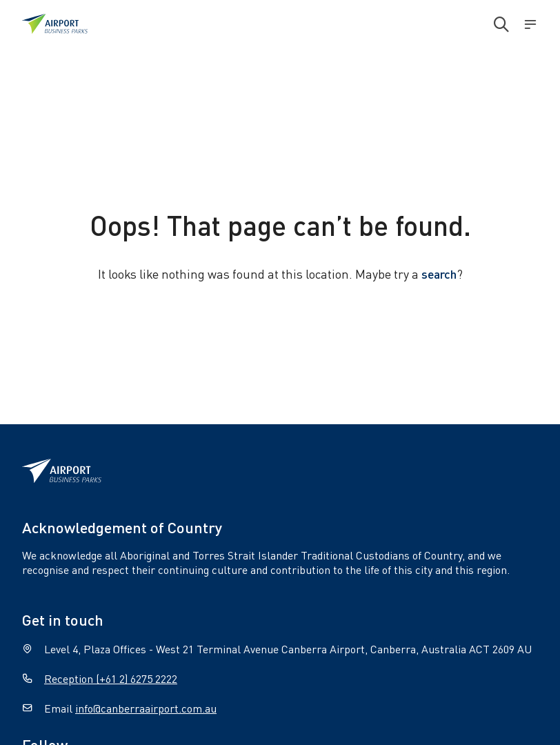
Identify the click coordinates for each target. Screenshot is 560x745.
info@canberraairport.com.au (146, 708)
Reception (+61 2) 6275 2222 (111, 678)
